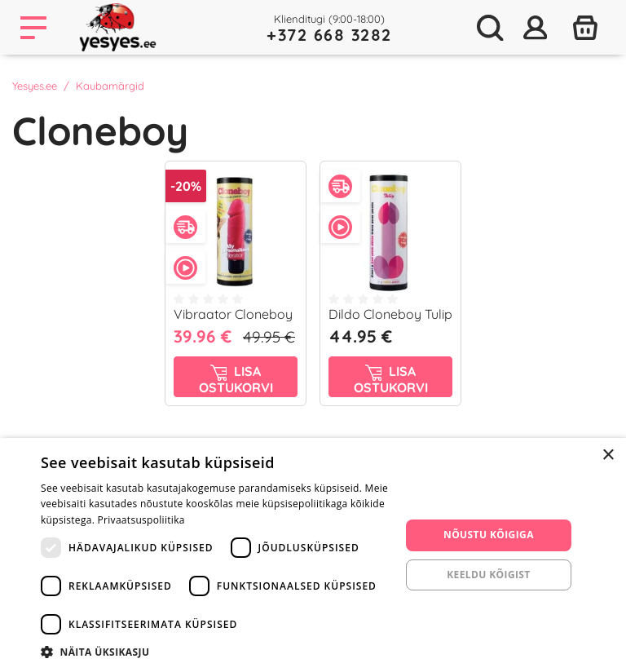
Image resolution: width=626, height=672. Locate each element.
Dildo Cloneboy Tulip (390, 314)
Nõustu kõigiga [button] (489, 535)
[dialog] (313, 555)
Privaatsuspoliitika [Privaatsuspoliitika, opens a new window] (141, 520)
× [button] (608, 455)
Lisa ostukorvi (236, 379)
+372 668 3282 (329, 35)
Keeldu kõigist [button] (489, 575)
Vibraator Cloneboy (233, 314)
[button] (215, 652)
